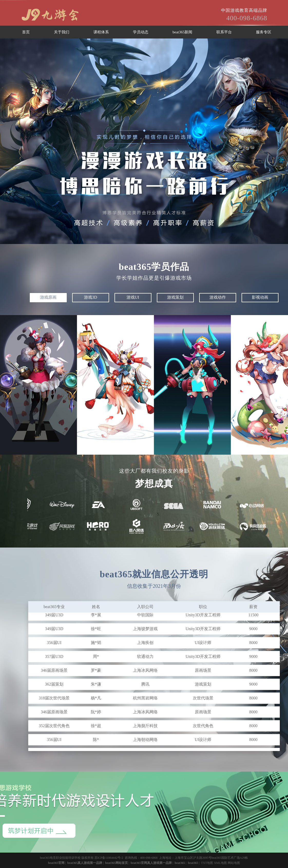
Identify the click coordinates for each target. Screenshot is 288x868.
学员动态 (141, 32)
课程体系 (101, 32)
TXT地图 (207, 863)
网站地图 (234, 863)
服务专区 (264, 32)
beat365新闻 (182, 32)
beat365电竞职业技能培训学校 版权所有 (67, 858)
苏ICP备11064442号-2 (109, 858)
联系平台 (224, 32)
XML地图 (220, 863)
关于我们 (62, 32)
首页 (26, 32)
